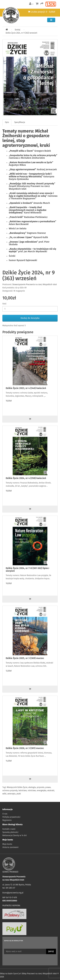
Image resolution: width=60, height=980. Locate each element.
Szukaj (17, 30)
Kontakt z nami (9, 829)
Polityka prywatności (11, 817)
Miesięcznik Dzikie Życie (17, 787)
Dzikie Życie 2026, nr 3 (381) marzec (25, 748)
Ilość (4, 304)
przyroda (41, 787)
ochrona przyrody (10, 791)
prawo (48, 787)
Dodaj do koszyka (30, 318)
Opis (7, 122)
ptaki (19, 794)
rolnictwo (32, 791)
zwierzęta (11, 794)
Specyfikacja (20, 122)
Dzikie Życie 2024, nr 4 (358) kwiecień (26, 478)
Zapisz (51, 951)
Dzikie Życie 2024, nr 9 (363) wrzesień (21, 33)
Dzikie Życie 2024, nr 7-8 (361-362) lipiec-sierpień (28, 570)
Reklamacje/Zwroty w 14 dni (15, 835)
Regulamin (7, 820)
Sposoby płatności (10, 832)
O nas (5, 814)
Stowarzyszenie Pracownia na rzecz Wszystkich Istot (35, 284)
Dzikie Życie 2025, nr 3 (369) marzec (25, 658)
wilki (4, 794)
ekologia (32, 787)
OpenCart (17, 974)
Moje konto (7, 844)
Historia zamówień (10, 847)
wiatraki (51, 791)
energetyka (42, 791)
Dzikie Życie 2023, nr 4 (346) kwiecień (26, 388)
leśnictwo (23, 791)
